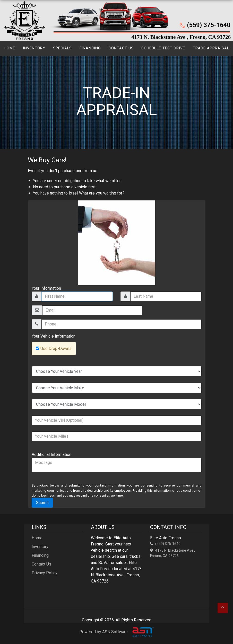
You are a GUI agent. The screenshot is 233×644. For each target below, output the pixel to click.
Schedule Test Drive (163, 48)
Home (10, 48)
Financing (90, 48)
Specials (62, 48)
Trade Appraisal (211, 48)
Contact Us (121, 48)
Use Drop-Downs (56, 349)
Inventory (34, 48)
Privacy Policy (45, 573)
